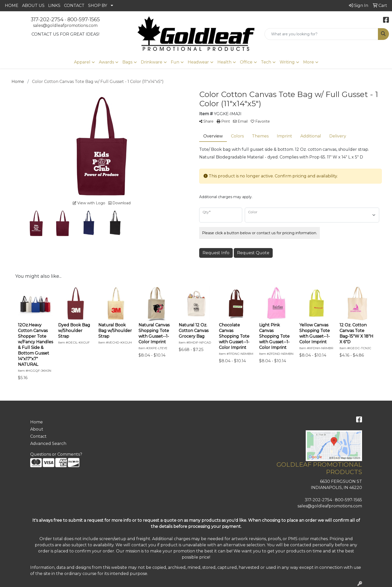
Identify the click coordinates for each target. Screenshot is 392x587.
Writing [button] (287, 62)
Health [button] (224, 62)
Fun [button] (175, 62)
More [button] (309, 62)
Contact (38, 436)
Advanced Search (48, 444)
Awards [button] (106, 62)
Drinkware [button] (152, 62)
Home (36, 422)
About (37, 429)
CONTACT (74, 6)
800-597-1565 (84, 19)
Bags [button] (127, 62)
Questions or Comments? (56, 454)
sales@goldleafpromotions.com (65, 25)
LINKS (54, 6)
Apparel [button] (82, 62)
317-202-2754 (47, 19)
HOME (12, 6)
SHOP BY (98, 6)
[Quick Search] (321, 34)
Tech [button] (266, 62)
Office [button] (246, 62)
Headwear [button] (198, 62)
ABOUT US (33, 6)
